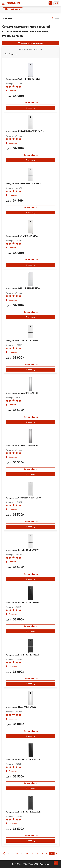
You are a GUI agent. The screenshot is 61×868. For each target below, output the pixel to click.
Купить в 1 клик (31, 103)
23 (37, 853)
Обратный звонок (13, 9)
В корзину (31, 108)
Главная (7, 18)
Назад (55, 18)
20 (22, 853)
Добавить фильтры (30, 43)
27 (57, 853)
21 (27, 853)
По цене (11, 54)
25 (47, 853)
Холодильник (23, 79)
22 (32, 853)
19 (17, 853)
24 (42, 853)
